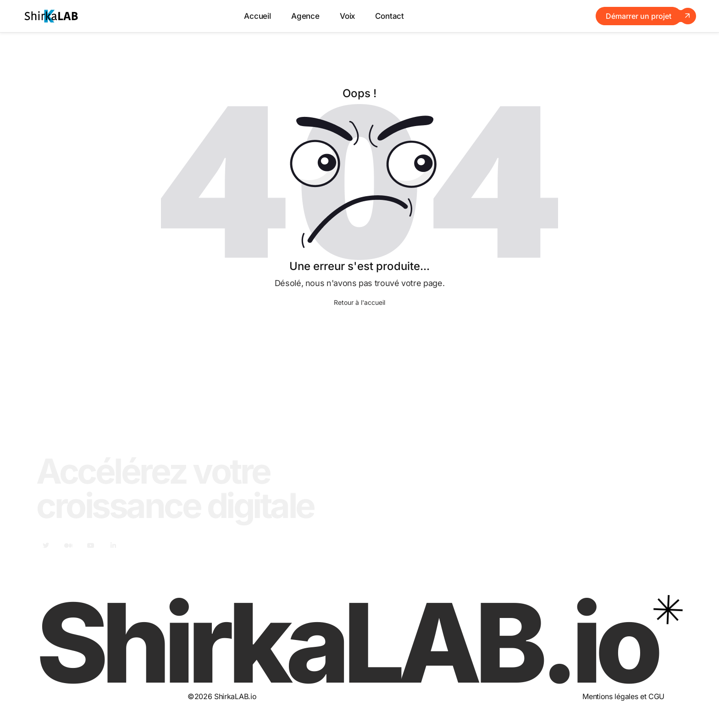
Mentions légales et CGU (623, 696)
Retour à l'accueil (359, 302)
